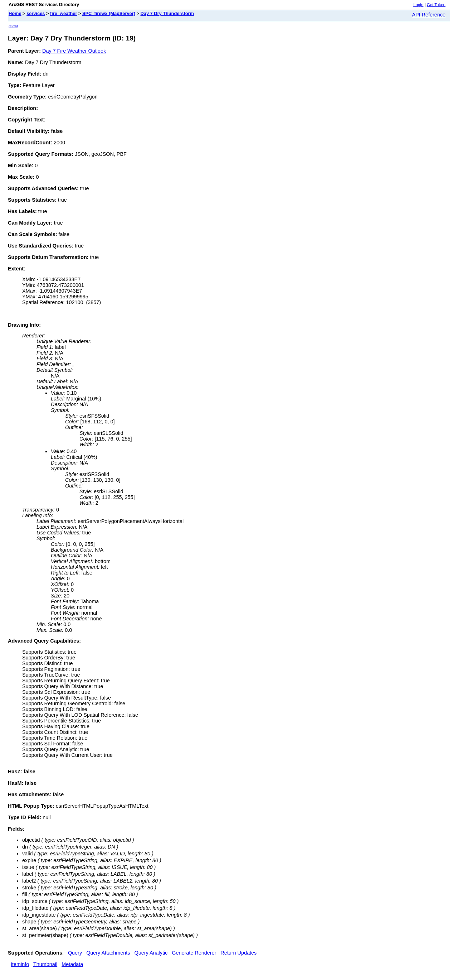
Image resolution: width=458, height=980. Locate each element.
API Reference (429, 15)
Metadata (72, 964)
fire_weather (64, 13)
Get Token (436, 5)
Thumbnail (45, 964)
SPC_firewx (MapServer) (109, 13)
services (36, 13)
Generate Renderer (194, 953)
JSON (13, 26)
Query (75, 953)
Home (15, 13)
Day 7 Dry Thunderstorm (167, 13)
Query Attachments (108, 953)
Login (418, 5)
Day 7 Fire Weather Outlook (74, 51)
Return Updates (238, 953)
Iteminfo (20, 964)
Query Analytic (151, 953)
